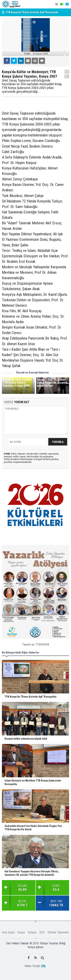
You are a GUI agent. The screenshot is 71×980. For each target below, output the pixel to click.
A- (67, 76)
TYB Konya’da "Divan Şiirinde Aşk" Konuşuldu (32, 12)
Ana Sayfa (8, 932)
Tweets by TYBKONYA (35, 645)
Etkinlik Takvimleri (58, 932)
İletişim (32, 932)
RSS (42, 932)
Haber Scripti (32, 966)
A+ (67, 72)
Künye (21, 932)
